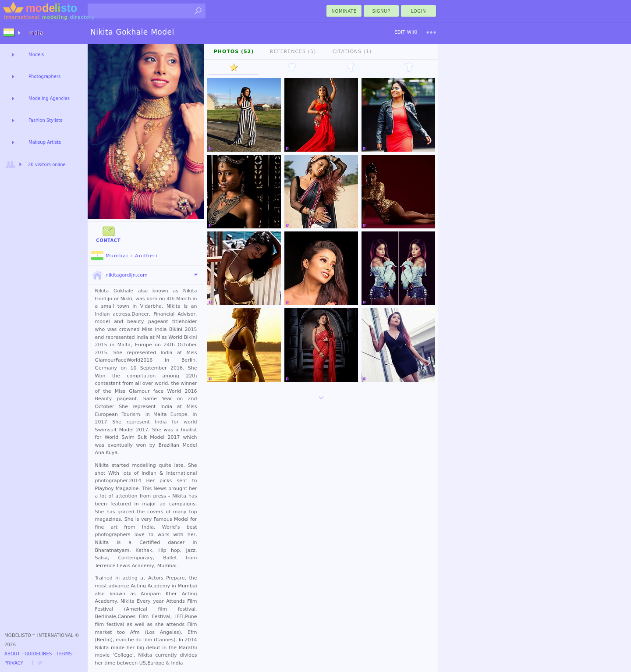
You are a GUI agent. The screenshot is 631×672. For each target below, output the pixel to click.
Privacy (14, 663)
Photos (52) (234, 52)
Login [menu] (418, 11)
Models (36, 55)
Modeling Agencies (49, 98)
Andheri (146, 256)
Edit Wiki (406, 32)
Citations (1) (352, 52)
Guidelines (38, 654)
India (36, 33)
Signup (381, 11)
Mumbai (110, 256)
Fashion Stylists (45, 120)
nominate (344, 11)
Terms (64, 654)
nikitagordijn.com (119, 275)
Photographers (44, 76)
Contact (108, 233)
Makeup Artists (45, 142)
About (12, 654)
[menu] (431, 32)
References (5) (293, 52)
